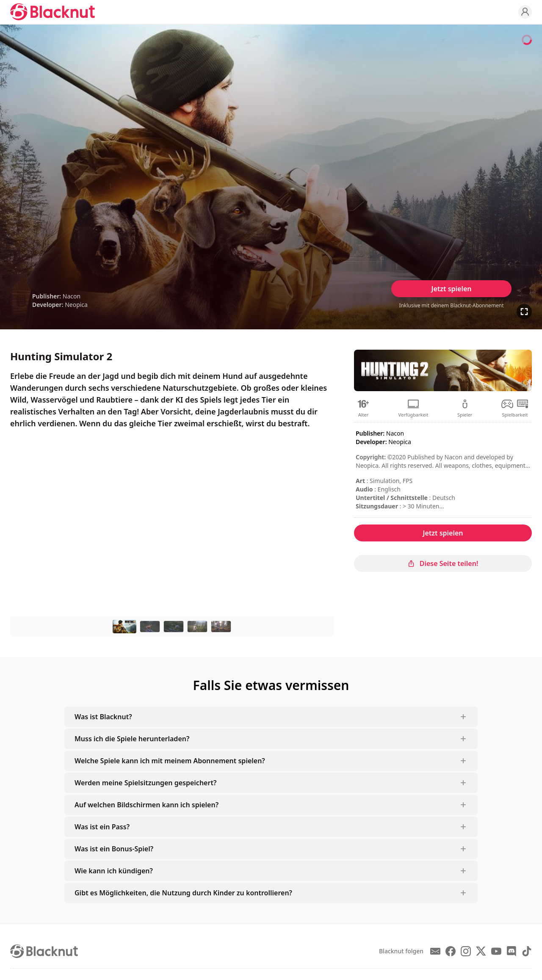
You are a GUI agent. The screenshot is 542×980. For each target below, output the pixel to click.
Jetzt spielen (451, 289)
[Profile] (525, 12)
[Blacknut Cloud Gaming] (53, 12)
